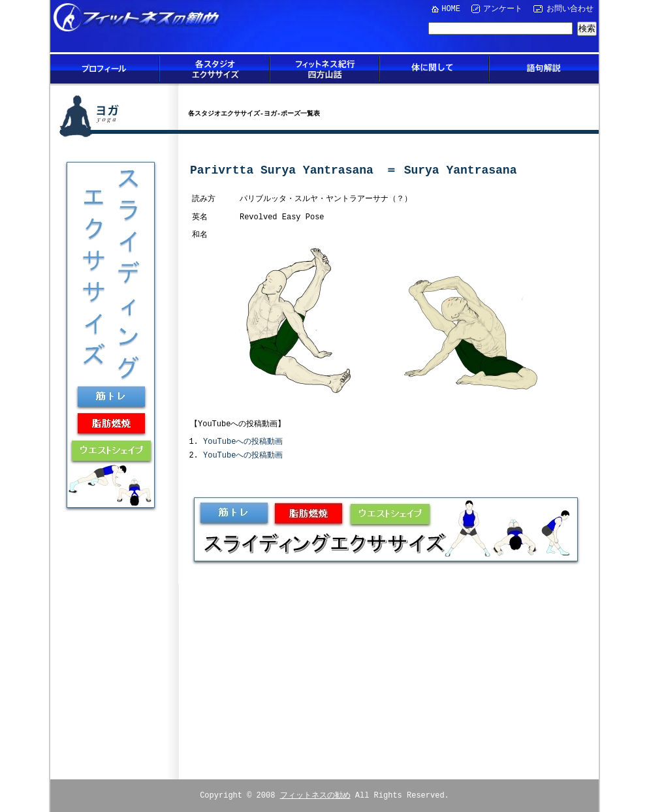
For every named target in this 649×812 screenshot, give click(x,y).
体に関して (434, 69)
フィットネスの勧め (315, 793)
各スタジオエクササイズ (215, 69)
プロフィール (105, 69)
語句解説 (544, 69)
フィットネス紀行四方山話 (324, 69)
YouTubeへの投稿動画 (243, 441)
